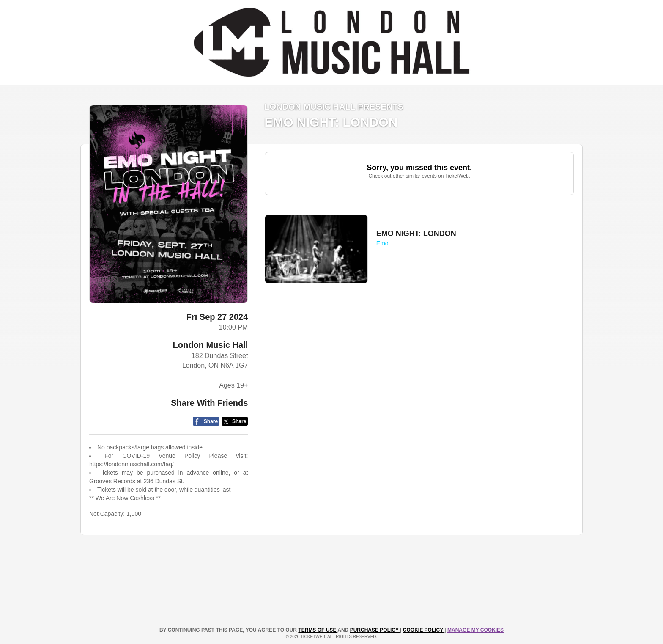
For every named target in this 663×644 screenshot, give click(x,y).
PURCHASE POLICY (375, 630)
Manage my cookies (475, 630)
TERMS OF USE (318, 630)
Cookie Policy (424, 630)
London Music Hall (211, 345)
